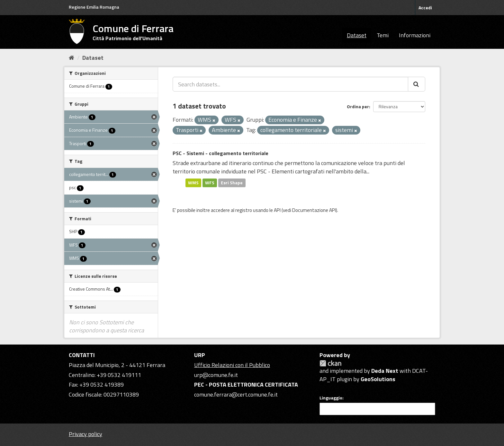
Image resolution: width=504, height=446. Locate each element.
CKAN (330, 363)
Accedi (425, 8)
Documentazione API (314, 210)
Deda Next (385, 371)
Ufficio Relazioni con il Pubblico (232, 365)
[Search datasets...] (290, 84)
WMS (193, 183)
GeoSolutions (378, 379)
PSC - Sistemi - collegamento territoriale (221, 153)
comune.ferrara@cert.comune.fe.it (236, 394)
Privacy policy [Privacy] (85, 434)
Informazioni (415, 35)
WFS (210, 183)
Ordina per (358, 106)
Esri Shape (232, 183)
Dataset (357, 35)
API (277, 210)
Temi (383, 35)
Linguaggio (331, 398)
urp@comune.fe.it (216, 375)
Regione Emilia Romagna (94, 7)
